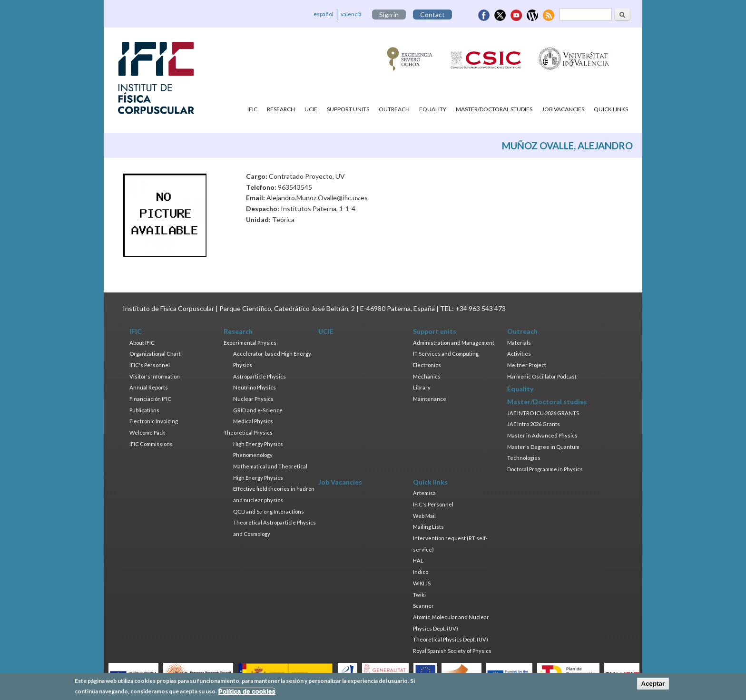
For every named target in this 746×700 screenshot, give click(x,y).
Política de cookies (247, 694)
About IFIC (142, 343)
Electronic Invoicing (154, 421)
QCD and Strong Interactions (269, 511)
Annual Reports (149, 387)
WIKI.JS (422, 583)
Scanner (423, 606)
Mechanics (427, 376)
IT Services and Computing (446, 354)
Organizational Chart (155, 354)
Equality (433, 109)
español (324, 14)
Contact (432, 15)
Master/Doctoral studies (494, 109)
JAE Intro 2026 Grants (534, 424)
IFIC (252, 109)
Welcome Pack (147, 433)
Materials (519, 343)
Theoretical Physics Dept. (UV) (451, 639)
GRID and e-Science (258, 410)
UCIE (311, 109)
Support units (348, 109)
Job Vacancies (563, 109)
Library (422, 387)
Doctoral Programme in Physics (545, 469)
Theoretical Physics (248, 433)
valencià (351, 14)
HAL (418, 560)
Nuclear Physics (253, 399)
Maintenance (430, 399)
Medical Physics (253, 421)
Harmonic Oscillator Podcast (542, 376)
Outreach (394, 109)
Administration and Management (454, 343)
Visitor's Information (155, 376)
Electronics (427, 365)
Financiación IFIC (150, 399)
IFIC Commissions (151, 444)
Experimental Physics (250, 343)
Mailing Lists (428, 527)
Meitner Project (527, 365)
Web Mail (424, 516)
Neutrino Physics (255, 387)
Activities (519, 354)
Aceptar (653, 685)
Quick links (611, 109)
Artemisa (424, 493)
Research (281, 109)
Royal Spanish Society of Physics (452, 651)
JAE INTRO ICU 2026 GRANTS (543, 413)
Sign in (389, 15)
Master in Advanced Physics (542, 435)
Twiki (419, 595)
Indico (421, 572)
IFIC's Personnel (150, 365)
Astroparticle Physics (260, 376)
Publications (144, 410)
